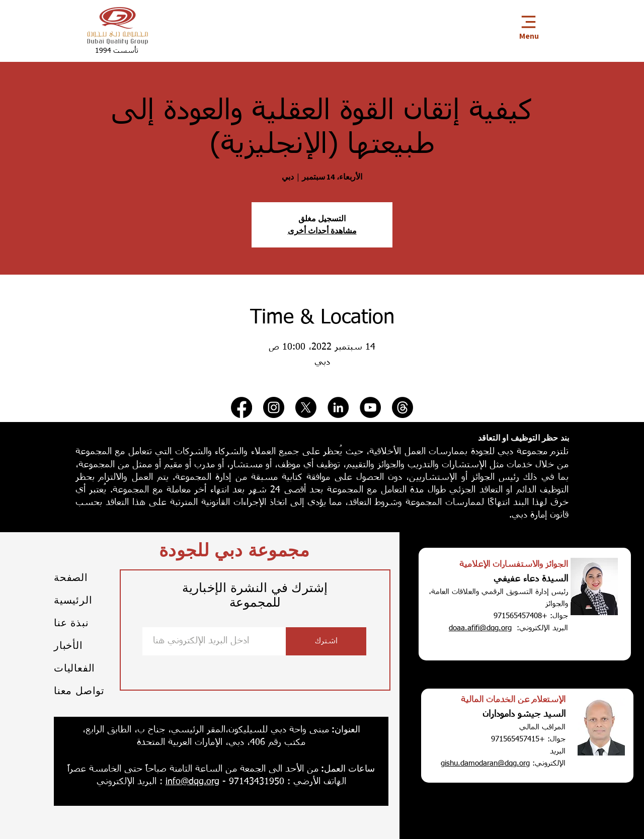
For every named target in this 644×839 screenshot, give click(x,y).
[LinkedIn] (338, 407)
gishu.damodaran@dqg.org (485, 763)
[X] (306, 407)
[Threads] (403, 407)
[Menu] (528, 26)
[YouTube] (370, 407)
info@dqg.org (192, 782)
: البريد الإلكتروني (130, 782)
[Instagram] (274, 407)
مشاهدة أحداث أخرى (322, 231)
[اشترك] (326, 641)
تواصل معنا (79, 691)
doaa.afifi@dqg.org (480, 628)
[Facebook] (242, 407)
